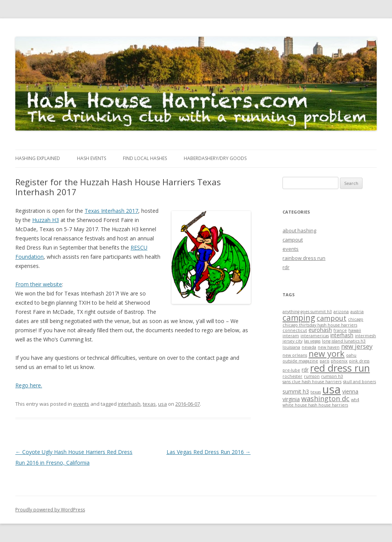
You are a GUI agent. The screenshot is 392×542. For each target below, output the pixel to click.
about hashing (299, 230)
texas (149, 404)
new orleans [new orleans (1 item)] (295, 355)
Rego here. (29, 385)
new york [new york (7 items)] (327, 353)
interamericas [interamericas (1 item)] (315, 336)
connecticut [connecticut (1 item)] (295, 330)
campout (293, 240)
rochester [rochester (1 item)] (292, 376)
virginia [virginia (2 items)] (291, 399)
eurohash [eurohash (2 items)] (320, 330)
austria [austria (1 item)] (357, 312)
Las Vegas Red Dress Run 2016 (209, 452)
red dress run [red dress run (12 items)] (340, 368)
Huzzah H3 (46, 220)
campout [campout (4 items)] (332, 318)
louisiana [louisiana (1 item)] (291, 347)
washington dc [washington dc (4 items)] (325, 398)
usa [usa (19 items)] (332, 389)
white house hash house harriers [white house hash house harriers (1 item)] (315, 405)
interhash (129, 404)
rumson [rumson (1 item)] (312, 376)
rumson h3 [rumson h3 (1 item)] (332, 376)
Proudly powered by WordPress (50, 510)
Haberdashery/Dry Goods (215, 158)
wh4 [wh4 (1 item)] (355, 400)
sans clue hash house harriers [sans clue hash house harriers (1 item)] (312, 382)
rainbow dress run (304, 258)
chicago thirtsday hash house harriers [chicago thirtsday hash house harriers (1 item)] (320, 325)
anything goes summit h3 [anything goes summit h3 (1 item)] (307, 312)
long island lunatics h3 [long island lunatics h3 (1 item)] (344, 341)
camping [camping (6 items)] (299, 318)
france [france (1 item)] (340, 330)
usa (163, 404)
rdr (286, 267)
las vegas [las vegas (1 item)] (312, 341)
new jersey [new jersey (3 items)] (357, 346)
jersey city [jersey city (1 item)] (292, 341)
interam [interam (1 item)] (291, 336)
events (81, 404)
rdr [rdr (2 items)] (305, 370)
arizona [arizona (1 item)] (341, 312)
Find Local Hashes (145, 158)
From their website (39, 284)
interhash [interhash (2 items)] (342, 335)
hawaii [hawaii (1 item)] (355, 330)
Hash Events (91, 158)
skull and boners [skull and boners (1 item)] (359, 382)
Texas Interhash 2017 (111, 211)
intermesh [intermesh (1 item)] (365, 336)
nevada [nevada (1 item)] (309, 347)
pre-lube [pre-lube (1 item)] (291, 370)
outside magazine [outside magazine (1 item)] (300, 361)
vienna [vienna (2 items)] (350, 391)
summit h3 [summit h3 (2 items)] (296, 391)
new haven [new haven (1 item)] (329, 347)
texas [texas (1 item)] (316, 392)
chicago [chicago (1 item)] (356, 319)
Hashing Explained (38, 158)
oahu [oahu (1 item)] (351, 355)
